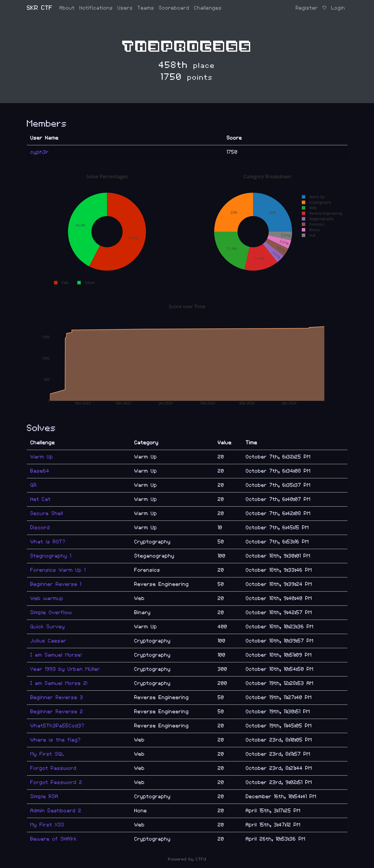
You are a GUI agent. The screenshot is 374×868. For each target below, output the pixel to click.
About (67, 8)
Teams (146, 8)
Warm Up (42, 457)
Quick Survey (48, 627)
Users (125, 8)
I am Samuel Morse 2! (59, 683)
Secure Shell (47, 513)
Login (338, 8)
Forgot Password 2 (56, 782)
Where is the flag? (56, 740)
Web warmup (47, 598)
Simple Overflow (51, 613)
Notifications (96, 8)
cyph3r (40, 152)
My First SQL (48, 754)
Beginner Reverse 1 (56, 584)
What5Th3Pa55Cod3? (57, 726)
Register (307, 8)
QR (34, 485)
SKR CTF (40, 8)
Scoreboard (174, 8)
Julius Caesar (48, 641)
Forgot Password (53, 768)
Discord (40, 528)
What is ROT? (48, 542)
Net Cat (41, 499)
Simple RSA (44, 797)
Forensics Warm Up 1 (58, 570)
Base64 (40, 471)
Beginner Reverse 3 (57, 697)
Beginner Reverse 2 (57, 712)
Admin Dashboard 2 (56, 811)
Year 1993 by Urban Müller (65, 669)
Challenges (208, 8)
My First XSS (47, 825)
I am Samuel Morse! (56, 655)
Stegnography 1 (51, 556)
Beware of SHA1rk (54, 839)
